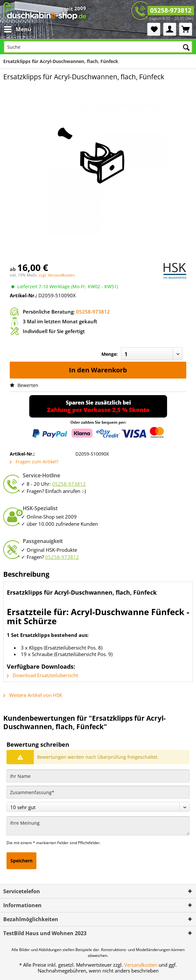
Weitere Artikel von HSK (33, 695)
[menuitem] (20, 29)
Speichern (21, 861)
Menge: (110, 354)
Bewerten (24, 385)
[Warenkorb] (186, 29)
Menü (18, 28)
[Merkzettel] (154, 29)
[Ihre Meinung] (98, 826)
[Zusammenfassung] (98, 792)
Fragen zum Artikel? (34, 462)
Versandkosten (141, 965)
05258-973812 (171, 10)
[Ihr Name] (98, 776)
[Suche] (98, 47)
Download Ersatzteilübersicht (42, 675)
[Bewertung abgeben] (98, 807)
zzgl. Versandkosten (57, 275)
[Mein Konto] (170, 29)
